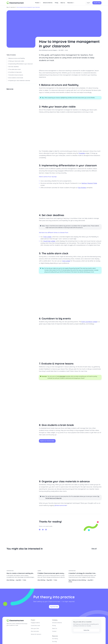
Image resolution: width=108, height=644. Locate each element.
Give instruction (35, 630)
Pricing (54, 624)
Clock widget (66, 261)
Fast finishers (82, 188)
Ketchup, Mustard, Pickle (89, 183)
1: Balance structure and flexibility (16, 58)
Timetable (82, 153)
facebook (40, 529)
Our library (55, 637)
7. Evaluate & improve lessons (15, 75)
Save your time (35, 627)
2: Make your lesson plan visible (16, 61)
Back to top (10, 89)
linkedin (46, 529)
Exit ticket (63, 376)
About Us (55, 627)
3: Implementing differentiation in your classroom (20, 64)
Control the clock (35, 624)
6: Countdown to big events (15, 72)
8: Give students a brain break (15, 78)
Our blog (54, 640)
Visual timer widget (49, 241)
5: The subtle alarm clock (14, 69)
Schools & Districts (57, 622)
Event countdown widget (89, 322)
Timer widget (47, 237)
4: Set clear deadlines (13, 67)
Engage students (35, 622)
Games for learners (36, 633)
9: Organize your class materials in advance (19, 81)
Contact (54, 630)
